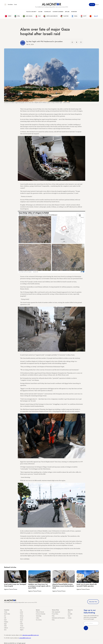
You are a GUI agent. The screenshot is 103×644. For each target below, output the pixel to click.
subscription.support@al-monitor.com (31, 635)
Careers (70, 618)
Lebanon (6, 628)
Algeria (22, 630)
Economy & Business (58, 12)
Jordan (22, 612)
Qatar (5, 626)
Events (15, 5)
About (69, 612)
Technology (48, 12)
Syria (5, 630)
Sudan (21, 624)
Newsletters (10, 5)
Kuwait (22, 618)
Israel (5, 620)
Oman (21, 614)
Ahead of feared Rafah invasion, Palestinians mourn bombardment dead (63, 586)
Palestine (6, 622)
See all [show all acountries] (96, 16)
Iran (5, 616)
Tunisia (22, 626)
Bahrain (22, 616)
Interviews (74, 12)
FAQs (53, 616)
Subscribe (92, 5)
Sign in (97, 5)
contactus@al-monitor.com (25, 638)
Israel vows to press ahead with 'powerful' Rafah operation (87, 585)
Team (69, 616)
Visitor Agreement (56, 612)
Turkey (6, 612)
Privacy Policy (55, 614)
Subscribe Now (93, 602)
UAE (5, 618)
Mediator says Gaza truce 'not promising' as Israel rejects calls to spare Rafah (39, 586)
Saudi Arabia (7, 614)
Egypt (5, 624)
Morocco (22, 628)
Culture (40, 12)
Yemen (22, 620)
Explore (67, 12)
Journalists (70, 614)
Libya (21, 622)
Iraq (21, 610)
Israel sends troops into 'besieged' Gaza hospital (15, 585)
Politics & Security (31, 12)
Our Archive (39, 620)
